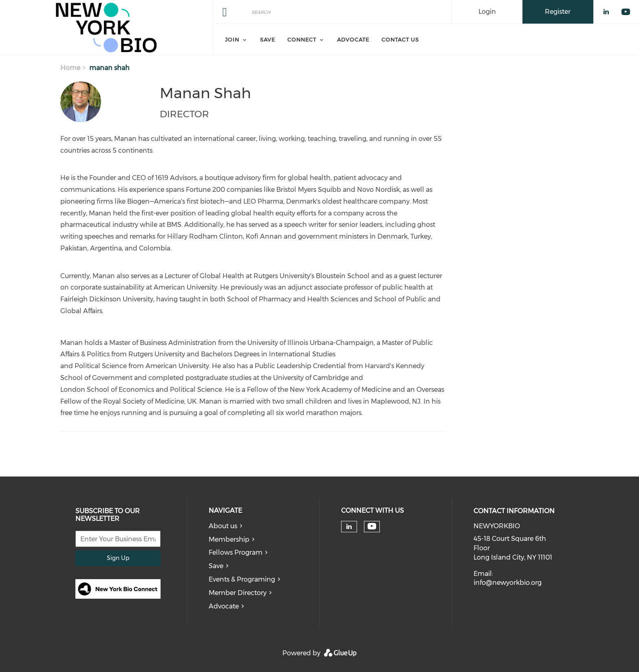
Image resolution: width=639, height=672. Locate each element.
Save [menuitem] (268, 40)
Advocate (224, 606)
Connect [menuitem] (302, 40)
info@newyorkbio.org (508, 583)
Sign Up (118, 558)
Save (216, 566)
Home (70, 68)
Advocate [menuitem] (353, 40)
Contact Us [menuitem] (400, 40)
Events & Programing (242, 579)
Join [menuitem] (232, 40)
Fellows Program (236, 552)
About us (223, 526)
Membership (229, 539)
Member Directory (238, 593)
